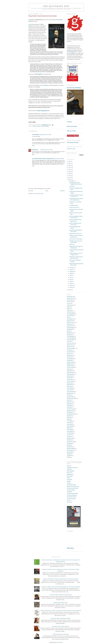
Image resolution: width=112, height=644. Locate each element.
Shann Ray (69, 369)
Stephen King (70, 324)
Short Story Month (71, 340)
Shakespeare (69, 404)
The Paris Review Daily (72, 497)
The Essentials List (71, 450)
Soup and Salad (70, 315)
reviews (68, 303)
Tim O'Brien (69, 350)
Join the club (72, 244)
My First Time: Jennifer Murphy (61, 618)
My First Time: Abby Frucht (61, 626)
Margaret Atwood (70, 411)
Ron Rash (69, 400)
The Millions (70, 492)
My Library (69, 334)
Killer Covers (70, 473)
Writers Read (70, 502)
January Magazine (71, 471)
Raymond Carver (70, 326)
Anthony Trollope (70, 381)
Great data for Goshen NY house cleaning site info (43, 159)
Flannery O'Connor (71, 322)
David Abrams (35, 150)
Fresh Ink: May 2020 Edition (74, 88)
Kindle (68, 331)
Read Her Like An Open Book (73, 486)
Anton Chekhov (70, 431)
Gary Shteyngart (70, 433)
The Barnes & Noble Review (73, 488)
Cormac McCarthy (71, 391)
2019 (70, 163)
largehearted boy (70, 474)
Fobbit (68, 307)
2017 (70, 167)
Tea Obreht (69, 423)
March (71, 283)
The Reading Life (70, 319)
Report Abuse (70, 548)
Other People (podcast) (71, 485)
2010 (70, 290)
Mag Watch (69, 428)
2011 (70, 179)
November (72, 268)
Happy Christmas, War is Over (75, 233)
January (71, 287)
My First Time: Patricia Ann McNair (61, 595)
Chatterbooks (70, 455)
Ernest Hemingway (71, 328)
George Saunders (70, 426)
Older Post (63, 191)
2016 (70, 169)
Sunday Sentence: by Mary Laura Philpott (61, 611)
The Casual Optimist (71, 490)
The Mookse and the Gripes (72, 493)
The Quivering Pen (56, 6)
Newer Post (31, 191)
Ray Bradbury (70, 412)
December (72, 181)
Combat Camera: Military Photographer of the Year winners (61, 587)
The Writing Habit (71, 314)
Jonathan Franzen (70, 362)
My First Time (70, 300)
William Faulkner (70, 374)
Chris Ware (69, 417)
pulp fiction (69, 416)
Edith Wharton (70, 385)
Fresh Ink (69, 310)
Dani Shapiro (70, 443)
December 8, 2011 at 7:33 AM (46, 150)
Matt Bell (69, 445)
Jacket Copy (69, 469)
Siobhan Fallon (70, 379)
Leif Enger (69, 454)
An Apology (72, 186)
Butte (68, 317)
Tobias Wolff (69, 424)
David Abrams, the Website (73, 142)
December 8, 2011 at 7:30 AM (45, 135)
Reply (33, 146)
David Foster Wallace (71, 348)
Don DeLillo (69, 378)
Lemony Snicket (70, 397)
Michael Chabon (70, 393)
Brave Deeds (69, 357)
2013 (70, 175)
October (71, 270)
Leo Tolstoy (69, 436)
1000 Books (69, 440)
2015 (70, 171)
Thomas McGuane (71, 372)
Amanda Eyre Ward (71, 442)
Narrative (69, 481)
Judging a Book (70, 364)
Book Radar (69, 407)
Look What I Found (71, 409)
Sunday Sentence (70, 298)
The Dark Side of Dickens (61, 634)
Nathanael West (70, 447)
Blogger (60, 642)
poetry (68, 309)
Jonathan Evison (70, 366)
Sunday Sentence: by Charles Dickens (61, 579)
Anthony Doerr (70, 355)
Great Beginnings (70, 336)
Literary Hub (70, 480)
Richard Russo (70, 402)
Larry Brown (70, 435)
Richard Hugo (70, 452)
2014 (70, 173)
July (71, 275)
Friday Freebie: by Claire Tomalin (43, 16)
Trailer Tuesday (70, 305)
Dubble (68, 419)
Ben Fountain (70, 383)
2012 (70, 177)
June (71, 277)
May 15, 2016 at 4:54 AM (59, 159)
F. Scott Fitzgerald (71, 338)
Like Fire (69, 478)
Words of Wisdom (71, 367)
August (71, 273)
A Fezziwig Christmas (74, 205)
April (71, 281)
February (71, 285)
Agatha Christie (70, 345)
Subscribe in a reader (71, 149)
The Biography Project (71, 414)
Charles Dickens (37, 126)
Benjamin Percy (70, 333)
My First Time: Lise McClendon (76, 239)
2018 (70, 165)
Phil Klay (69, 457)
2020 (70, 161)
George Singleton (70, 359)
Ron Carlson (69, 390)
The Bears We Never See (74, 207)
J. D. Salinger (70, 421)
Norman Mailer (70, 388)
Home (47, 191)
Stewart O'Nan (70, 371)
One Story (69, 483)
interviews (69, 353)
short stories (69, 302)
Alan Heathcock (70, 352)
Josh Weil (69, 395)
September (72, 272)
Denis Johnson (70, 376)
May (71, 279)
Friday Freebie (45, 126)
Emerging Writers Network (72, 468)
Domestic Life (70, 321)
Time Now (69, 500)
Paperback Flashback (71, 449)
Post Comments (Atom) (39, 194)
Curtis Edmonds (36, 135)
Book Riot (69, 466)
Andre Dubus (70, 405)
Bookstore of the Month (72, 398)
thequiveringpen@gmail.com (43, 111)
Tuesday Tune (70, 347)
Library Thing (70, 476)
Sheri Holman (70, 430)
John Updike (69, 360)
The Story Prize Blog (71, 499)
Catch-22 (69, 341)
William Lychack (70, 438)
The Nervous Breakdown (72, 495)
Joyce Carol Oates (71, 343)
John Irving (69, 386)
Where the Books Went (61, 603)
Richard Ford (70, 329)
